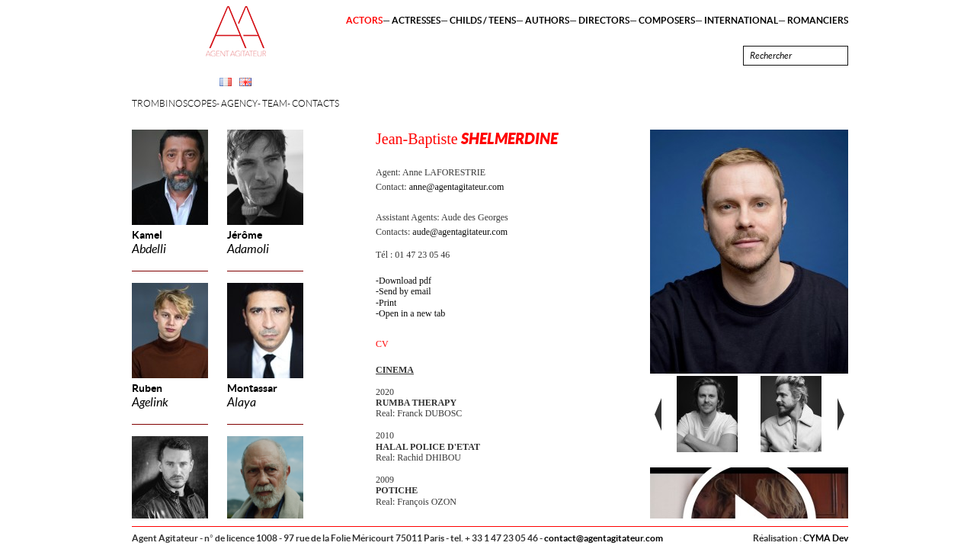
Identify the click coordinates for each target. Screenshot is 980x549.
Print (388, 303)
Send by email (405, 291)
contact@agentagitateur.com (604, 538)
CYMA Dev (826, 538)
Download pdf (405, 281)
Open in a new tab (412, 313)
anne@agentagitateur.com (457, 187)
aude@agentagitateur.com (460, 232)
